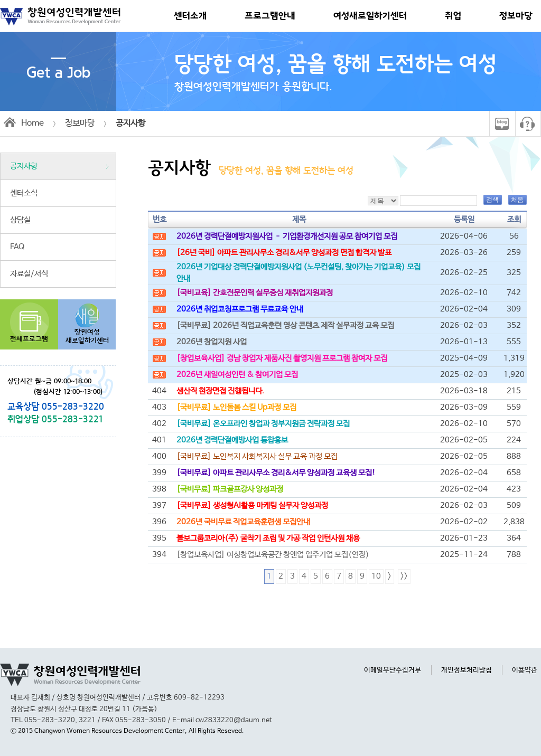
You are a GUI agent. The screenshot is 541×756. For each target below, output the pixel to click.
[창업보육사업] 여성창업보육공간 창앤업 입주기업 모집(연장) (273, 555)
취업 (453, 16)
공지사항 (24, 166)
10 (376, 577)
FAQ (17, 247)
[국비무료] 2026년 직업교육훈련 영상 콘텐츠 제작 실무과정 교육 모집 (285, 326)
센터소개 (190, 16)
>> (404, 577)
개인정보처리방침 (467, 670)
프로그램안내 (270, 16)
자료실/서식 (29, 274)
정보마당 (516, 16)
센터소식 (24, 193)
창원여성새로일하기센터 (87, 337)
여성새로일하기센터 (370, 16)
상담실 (20, 220)
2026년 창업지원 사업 (212, 342)
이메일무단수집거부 (393, 670)
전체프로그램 (29, 339)
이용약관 (525, 670)
